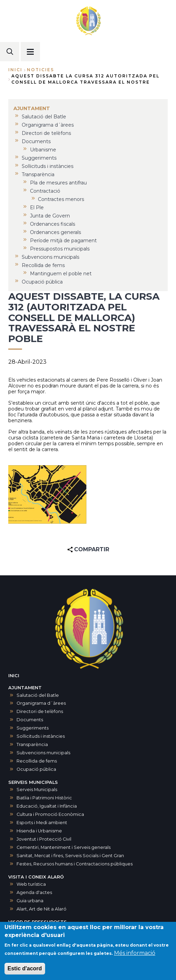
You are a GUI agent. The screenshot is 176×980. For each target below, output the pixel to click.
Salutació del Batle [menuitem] (44, 117)
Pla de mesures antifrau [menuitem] (58, 183)
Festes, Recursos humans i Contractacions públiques (75, 864)
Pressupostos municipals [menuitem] (60, 249)
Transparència (32, 744)
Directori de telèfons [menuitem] (46, 133)
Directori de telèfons (40, 711)
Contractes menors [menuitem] (61, 199)
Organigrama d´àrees (41, 703)
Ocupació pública (36, 769)
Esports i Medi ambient (42, 823)
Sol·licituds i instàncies (41, 736)
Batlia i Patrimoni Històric (44, 798)
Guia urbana (30, 901)
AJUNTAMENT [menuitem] (32, 108)
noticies (40, 70)
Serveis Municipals (37, 790)
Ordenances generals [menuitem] (55, 232)
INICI (14, 676)
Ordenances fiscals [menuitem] (53, 224)
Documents (30, 720)
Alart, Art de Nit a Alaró (42, 909)
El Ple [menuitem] (37, 207)
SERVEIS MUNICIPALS (33, 782)
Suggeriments (33, 728)
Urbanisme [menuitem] (43, 150)
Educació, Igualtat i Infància (47, 806)
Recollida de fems (37, 761)
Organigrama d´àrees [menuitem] (48, 125)
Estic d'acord (25, 971)
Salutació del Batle (38, 695)
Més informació (135, 956)
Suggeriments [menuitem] (39, 158)
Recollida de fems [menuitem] (43, 265)
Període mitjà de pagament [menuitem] (63, 241)
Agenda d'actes (34, 892)
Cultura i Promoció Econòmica (50, 814)
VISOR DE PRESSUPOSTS (38, 922)
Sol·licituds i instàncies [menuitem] (48, 166)
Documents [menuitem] (36, 141)
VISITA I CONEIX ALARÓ (36, 877)
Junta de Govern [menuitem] (50, 216)
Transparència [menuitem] (38, 174)
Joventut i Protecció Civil (44, 839)
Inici (15, 70)
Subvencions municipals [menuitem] (50, 257)
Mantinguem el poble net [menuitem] (61, 274)
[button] (47, 494)
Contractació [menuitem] (45, 191)
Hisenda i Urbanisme (39, 831)
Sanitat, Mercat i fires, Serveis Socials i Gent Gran (70, 856)
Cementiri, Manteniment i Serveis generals (64, 847)
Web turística (31, 884)
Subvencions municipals (43, 753)
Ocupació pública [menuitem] (42, 282)
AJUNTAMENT (25, 688)
